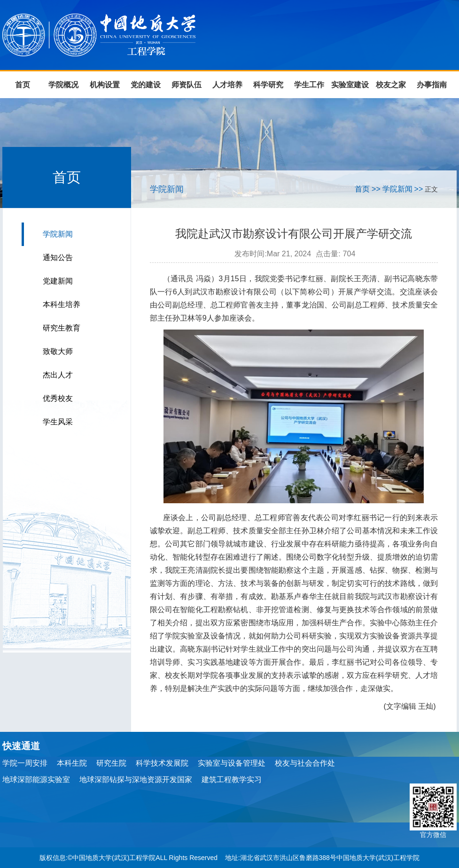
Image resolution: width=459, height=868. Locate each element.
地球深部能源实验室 (36, 780)
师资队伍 (187, 85)
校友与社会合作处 (305, 763)
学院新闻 (58, 234)
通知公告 (58, 257)
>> (376, 189)
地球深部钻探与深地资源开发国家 (136, 780)
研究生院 (111, 763)
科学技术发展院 (162, 763)
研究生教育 (62, 328)
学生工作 (309, 85)
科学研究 (268, 85)
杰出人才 (58, 375)
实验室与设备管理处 (232, 763)
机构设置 (105, 85)
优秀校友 (58, 398)
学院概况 (63, 85)
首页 (23, 85)
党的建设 (146, 85)
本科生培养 (62, 304)
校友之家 (391, 85)
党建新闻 (58, 281)
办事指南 (432, 85)
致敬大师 (58, 351)
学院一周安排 (25, 763)
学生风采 (58, 422)
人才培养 (227, 85)
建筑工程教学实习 (232, 780)
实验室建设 (350, 85)
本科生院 (72, 763)
